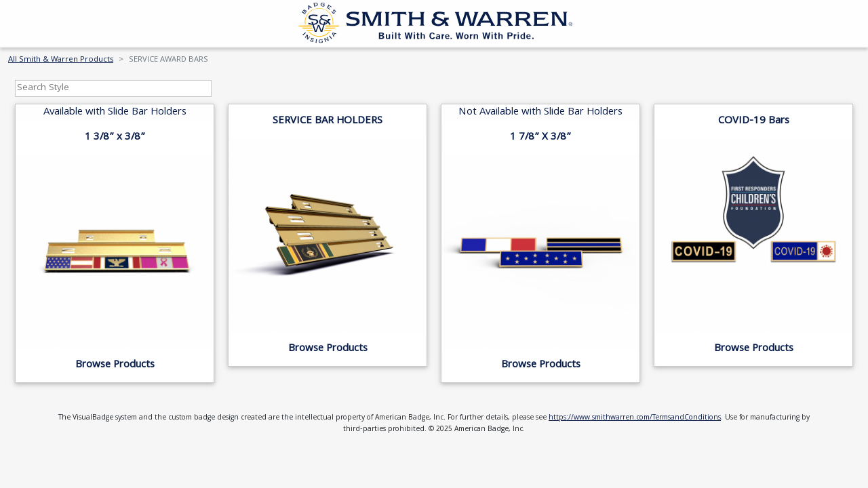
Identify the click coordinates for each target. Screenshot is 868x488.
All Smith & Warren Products (61, 60)
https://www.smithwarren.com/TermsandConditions (635, 418)
